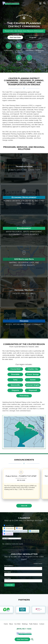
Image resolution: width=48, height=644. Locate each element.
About (11, 624)
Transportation (9, 528)
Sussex (33, 380)
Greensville (15, 385)
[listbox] (12, 538)
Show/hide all (9, 526)
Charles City (33, 369)
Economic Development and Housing (15, 531)
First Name (7, 572)
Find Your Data (15, 37)
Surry (15, 380)
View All (24, 506)
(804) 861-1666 (24, 629)
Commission (8, 534)
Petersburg (24, 396)
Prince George (33, 374)
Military (19, 528)
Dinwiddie (15, 374)
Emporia (15, 390)
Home (6, 624)
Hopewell (33, 390)
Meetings (25, 624)
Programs (33, 37)
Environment (34, 531)
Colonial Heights (33, 385)
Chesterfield (15, 369)
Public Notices (33, 624)
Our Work (17, 624)
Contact (42, 624)
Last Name (7, 578)
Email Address (9, 566)
